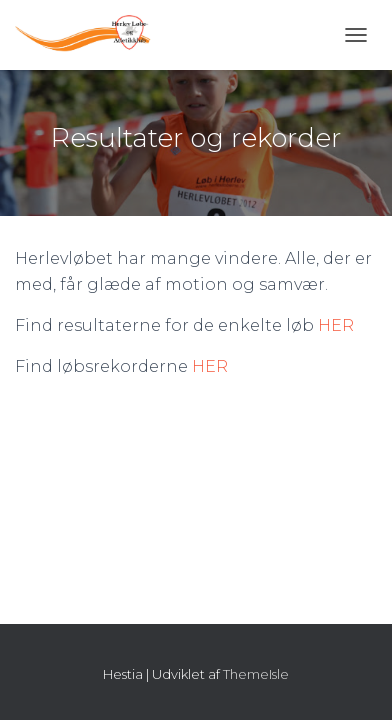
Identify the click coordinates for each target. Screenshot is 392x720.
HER (336, 325)
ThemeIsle (256, 674)
